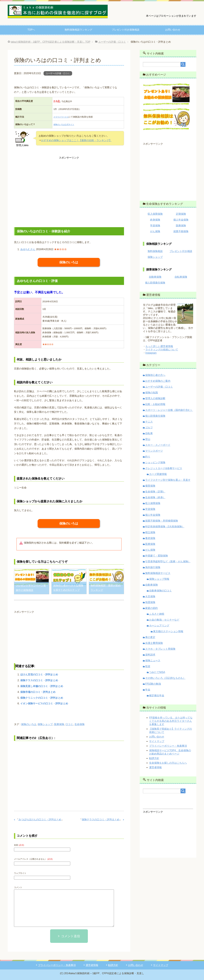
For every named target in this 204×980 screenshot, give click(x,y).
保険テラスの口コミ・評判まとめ (39, 680)
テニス (149, 422)
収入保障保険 (155, 214)
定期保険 (181, 214)
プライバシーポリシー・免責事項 (168, 746)
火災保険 (150, 596)
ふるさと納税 (157, 614)
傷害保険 (150, 486)
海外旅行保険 (153, 567)
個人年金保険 (181, 220)
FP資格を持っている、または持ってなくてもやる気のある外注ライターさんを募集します (171, 721)
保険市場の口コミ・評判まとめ (38, 692)
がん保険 (155, 231)
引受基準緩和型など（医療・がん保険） (168, 561)
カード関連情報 (158, 474)
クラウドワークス (61, 117)
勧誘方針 (154, 758)
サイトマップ (157, 741)
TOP (51, 42)
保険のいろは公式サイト (64, 124)
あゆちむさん (28, 249)
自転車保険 (181, 277)
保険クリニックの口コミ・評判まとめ (42, 698)
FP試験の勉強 (153, 684)
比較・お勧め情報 (155, 404)
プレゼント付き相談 (181, 251)
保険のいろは (69, 262)
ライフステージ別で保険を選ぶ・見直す (168, 480)
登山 (148, 439)
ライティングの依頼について (162, 350)
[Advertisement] (69, 191)
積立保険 (150, 532)
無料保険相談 (155, 251)
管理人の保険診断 (155, 398)
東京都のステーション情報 (168, 631)
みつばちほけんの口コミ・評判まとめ (40, 820)
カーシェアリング (159, 626)
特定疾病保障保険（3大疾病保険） (165, 527)
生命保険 (80, 724)
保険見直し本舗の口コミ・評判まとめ (42, 686)
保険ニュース (153, 660)
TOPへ (31, 30)
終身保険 (155, 220)
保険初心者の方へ (155, 375)
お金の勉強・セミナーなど (164, 620)
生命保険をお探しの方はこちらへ (168, 763)
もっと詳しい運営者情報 (159, 346)
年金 (148, 690)
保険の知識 (152, 393)
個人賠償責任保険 (155, 283)
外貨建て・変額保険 (157, 556)
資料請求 (150, 655)
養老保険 (150, 538)
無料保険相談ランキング (78, 30)
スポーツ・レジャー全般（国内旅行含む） (169, 410)
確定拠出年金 (157, 695)
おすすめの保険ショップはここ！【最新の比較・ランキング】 (76, 140)
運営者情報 (155, 767)
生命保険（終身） (155, 497)
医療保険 (59, 724)
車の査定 (150, 637)
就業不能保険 (181, 231)
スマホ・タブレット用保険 (160, 649)
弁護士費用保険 (154, 643)
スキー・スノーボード (158, 445)
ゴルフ (149, 428)
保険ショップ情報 (159, 579)
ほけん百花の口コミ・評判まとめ (39, 675)
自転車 (149, 433)
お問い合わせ (173, 30)
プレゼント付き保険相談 (126, 30)
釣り (148, 457)
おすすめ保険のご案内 (158, 381)
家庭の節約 (152, 608)
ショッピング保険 (155, 462)
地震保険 (150, 602)
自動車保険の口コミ (160, 591)
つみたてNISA (157, 672)
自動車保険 (155, 277)
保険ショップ (45, 724)
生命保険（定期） (155, 492)
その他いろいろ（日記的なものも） (165, 678)
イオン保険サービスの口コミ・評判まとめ (44, 703)
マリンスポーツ (154, 451)
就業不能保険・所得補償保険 (162, 521)
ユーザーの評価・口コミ (58, 73)
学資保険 (155, 226)
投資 (148, 666)
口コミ (69, 724)
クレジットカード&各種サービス (164, 468)
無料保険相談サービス (158, 573)
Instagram (151, 353)
